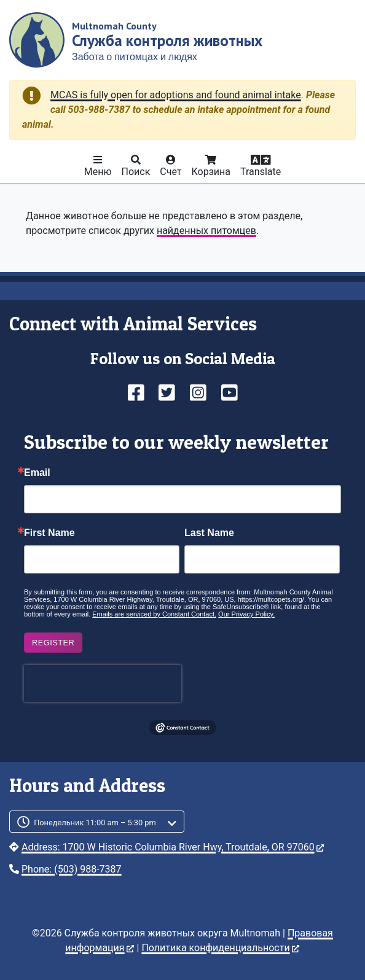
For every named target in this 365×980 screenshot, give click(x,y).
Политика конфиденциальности (220, 948)
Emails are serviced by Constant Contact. (154, 614)
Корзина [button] (211, 172)
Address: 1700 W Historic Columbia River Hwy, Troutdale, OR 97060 (173, 847)
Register (53, 643)
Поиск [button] (136, 172)
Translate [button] (261, 172)
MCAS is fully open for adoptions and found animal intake (176, 95)
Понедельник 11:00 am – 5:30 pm (95, 822)
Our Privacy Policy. (246, 614)
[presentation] (103, 683)
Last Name (209, 533)
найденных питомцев (206, 231)
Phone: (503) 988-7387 (72, 869)
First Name (49, 533)
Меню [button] (98, 172)
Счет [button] (171, 172)
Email (37, 473)
